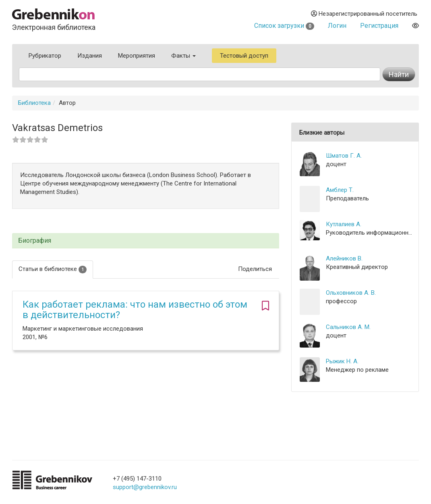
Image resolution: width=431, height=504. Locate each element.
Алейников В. (344, 258)
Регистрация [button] (379, 26)
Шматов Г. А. (344, 156)
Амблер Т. (340, 190)
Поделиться (255, 269)
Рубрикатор (45, 56)
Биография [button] (35, 241)
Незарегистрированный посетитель (364, 14)
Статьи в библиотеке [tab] (53, 269)
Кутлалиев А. (344, 224)
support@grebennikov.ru (145, 487)
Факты (183, 56)
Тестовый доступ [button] (244, 56)
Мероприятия (137, 56)
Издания (90, 56)
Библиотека (34, 103)
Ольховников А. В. (351, 293)
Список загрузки (284, 26)
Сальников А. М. (348, 327)
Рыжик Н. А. (342, 361)
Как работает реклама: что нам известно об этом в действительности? (135, 310)
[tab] (146, 241)
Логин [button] (337, 26)
